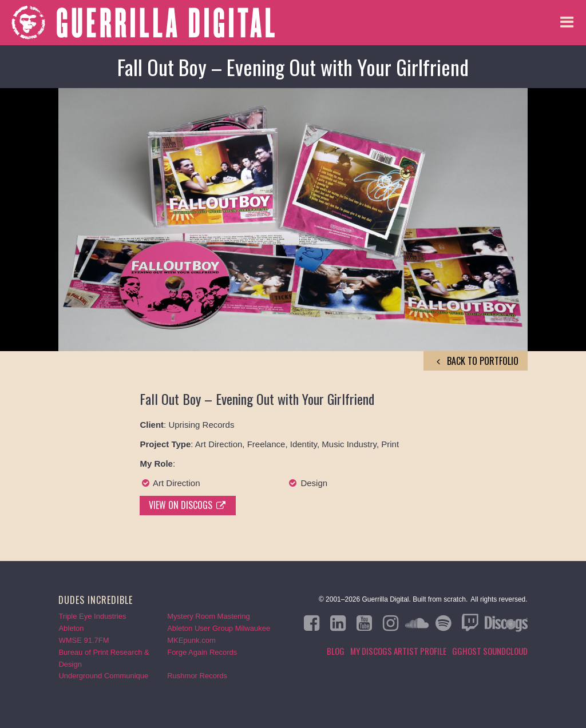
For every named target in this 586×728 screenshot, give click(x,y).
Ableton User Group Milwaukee (219, 628)
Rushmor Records (197, 676)
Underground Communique (103, 676)
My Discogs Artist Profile (398, 651)
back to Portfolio (476, 361)
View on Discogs (188, 505)
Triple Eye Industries (92, 616)
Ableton (71, 628)
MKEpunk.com (191, 640)
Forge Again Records (202, 652)
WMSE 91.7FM (84, 640)
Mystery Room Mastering (208, 616)
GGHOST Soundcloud (490, 651)
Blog (336, 651)
